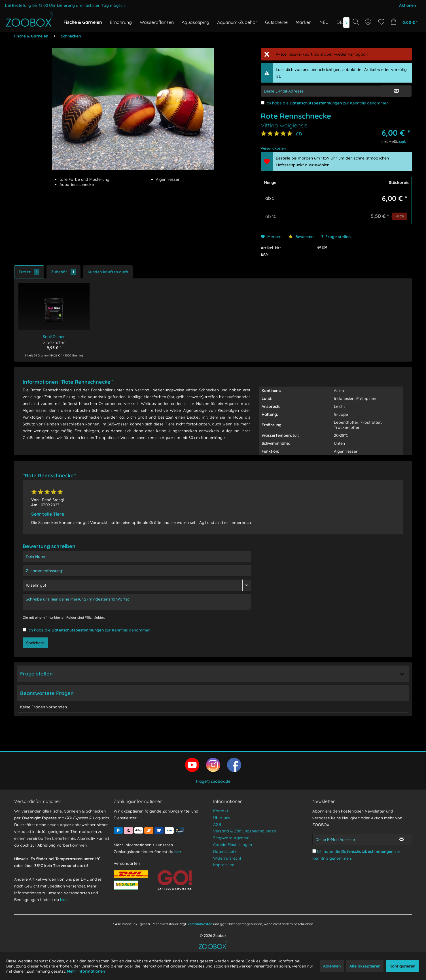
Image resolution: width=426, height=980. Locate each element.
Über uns (222, 818)
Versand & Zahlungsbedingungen (245, 831)
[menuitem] (369, 22)
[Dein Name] (137, 557)
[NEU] (324, 22)
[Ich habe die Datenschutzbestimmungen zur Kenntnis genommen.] (263, 103)
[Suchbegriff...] (358, 35)
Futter (29, 272)
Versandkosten (200, 924)
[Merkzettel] (381, 22)
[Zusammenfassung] (137, 571)
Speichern (35, 643)
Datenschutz (225, 851)
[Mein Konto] (369, 22)
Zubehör (63, 272)
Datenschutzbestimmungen (316, 103)
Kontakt (221, 811)
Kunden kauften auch (108, 272)
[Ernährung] (121, 22)
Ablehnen (332, 966)
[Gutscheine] (276, 22)
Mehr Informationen (86, 971)
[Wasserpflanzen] (157, 22)
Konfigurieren (402, 966)
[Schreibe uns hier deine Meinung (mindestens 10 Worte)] (137, 602)
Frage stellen (338, 237)
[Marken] (304, 22)
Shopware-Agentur (231, 838)
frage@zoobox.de (213, 781)
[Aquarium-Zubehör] (237, 22)
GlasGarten (54, 342)
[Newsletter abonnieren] (402, 840)
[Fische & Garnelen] (83, 22)
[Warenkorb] (406, 22)
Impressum (224, 865)
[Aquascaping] (195, 22)
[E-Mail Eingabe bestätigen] (396, 91)
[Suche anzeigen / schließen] (356, 22)
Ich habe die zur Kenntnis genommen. (328, 103)
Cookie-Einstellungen (233, 845)
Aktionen (407, 5)
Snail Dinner (54, 337)
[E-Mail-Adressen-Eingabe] (321, 91)
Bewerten (301, 237)
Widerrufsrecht (227, 858)
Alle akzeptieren (365, 966)
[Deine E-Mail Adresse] (352, 840)
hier (64, 900)
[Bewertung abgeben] (137, 585)
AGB (217, 824)
